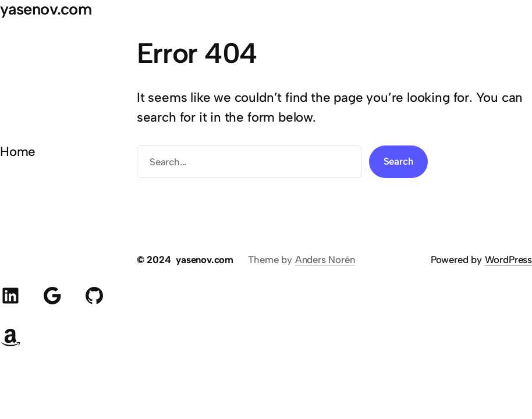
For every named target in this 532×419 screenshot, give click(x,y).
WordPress (508, 260)
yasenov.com (205, 260)
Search (399, 161)
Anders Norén (325, 260)
